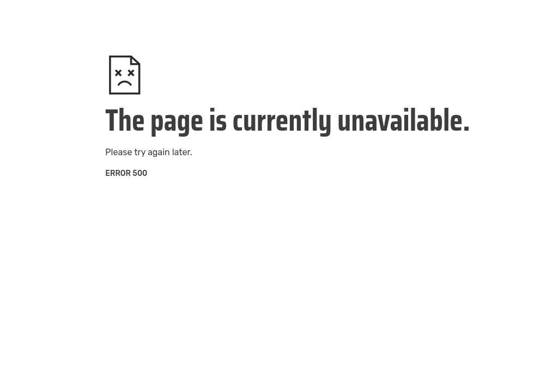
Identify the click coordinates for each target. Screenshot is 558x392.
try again (152, 152)
